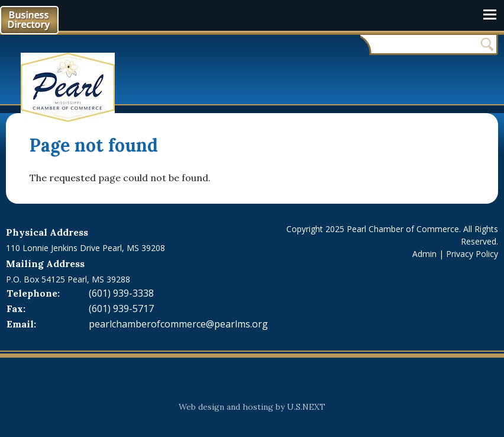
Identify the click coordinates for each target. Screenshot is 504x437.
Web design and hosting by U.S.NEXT (252, 407)
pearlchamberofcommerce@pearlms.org (178, 324)
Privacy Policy (472, 254)
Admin (424, 254)
